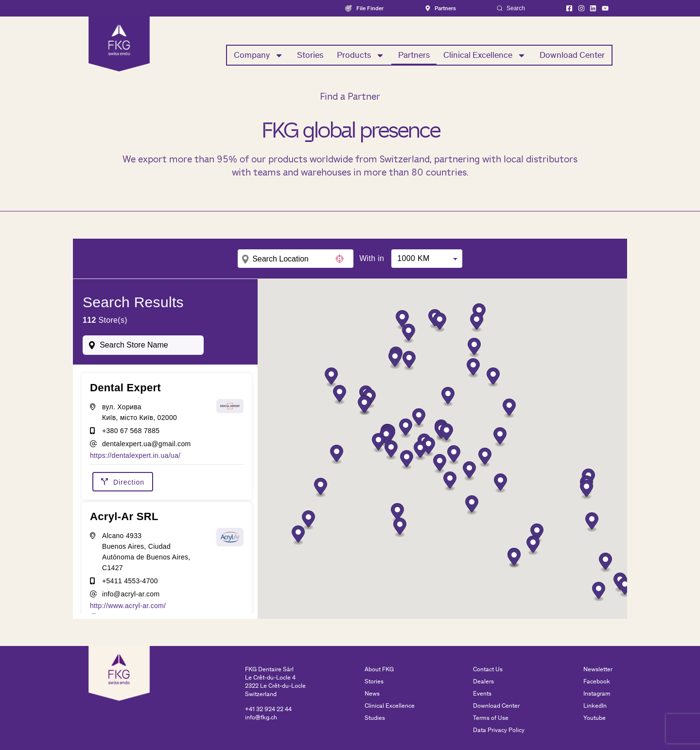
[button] (509, 409)
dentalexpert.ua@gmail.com (147, 444)
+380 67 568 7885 (131, 431)
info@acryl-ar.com (131, 594)
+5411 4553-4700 (130, 581)
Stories (310, 55)
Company (259, 55)
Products (361, 55)
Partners (414, 55)
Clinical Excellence (485, 55)
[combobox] (143, 345)
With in (372, 259)
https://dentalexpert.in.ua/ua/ (135, 455)
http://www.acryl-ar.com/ (128, 606)
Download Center (572, 55)
